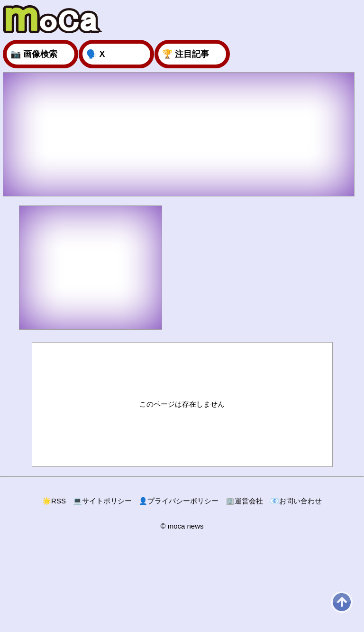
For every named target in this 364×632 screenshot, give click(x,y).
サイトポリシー (102, 501)
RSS (54, 501)
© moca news (182, 526)
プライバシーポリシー (179, 501)
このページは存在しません (182, 404)
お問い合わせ (296, 501)
